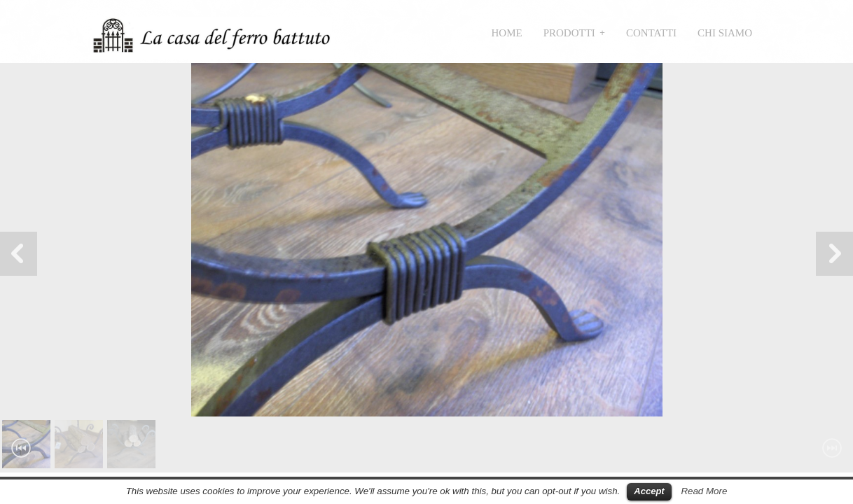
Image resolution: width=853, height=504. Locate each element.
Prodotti (569, 33)
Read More (704, 491)
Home (507, 33)
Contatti (651, 33)
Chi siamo (725, 33)
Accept (649, 491)
